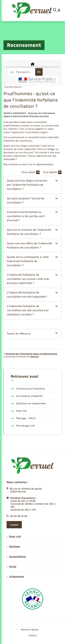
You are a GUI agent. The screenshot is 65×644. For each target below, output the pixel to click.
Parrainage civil (23, 426)
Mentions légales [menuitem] (30, 630)
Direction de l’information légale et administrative (32, 354)
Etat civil (19, 411)
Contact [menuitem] (32, 635)
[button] (32, 185)
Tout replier (30, 172)
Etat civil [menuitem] (14, 537)
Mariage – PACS (23, 418)
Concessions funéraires (28, 389)
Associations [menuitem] (16, 557)
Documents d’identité (27, 396)
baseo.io (35, 357)
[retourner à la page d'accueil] (32, 10)
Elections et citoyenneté (28, 403)
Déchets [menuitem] (13, 547)
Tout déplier (52, 172)
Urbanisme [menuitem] (15, 577)
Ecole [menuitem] (11, 567)
